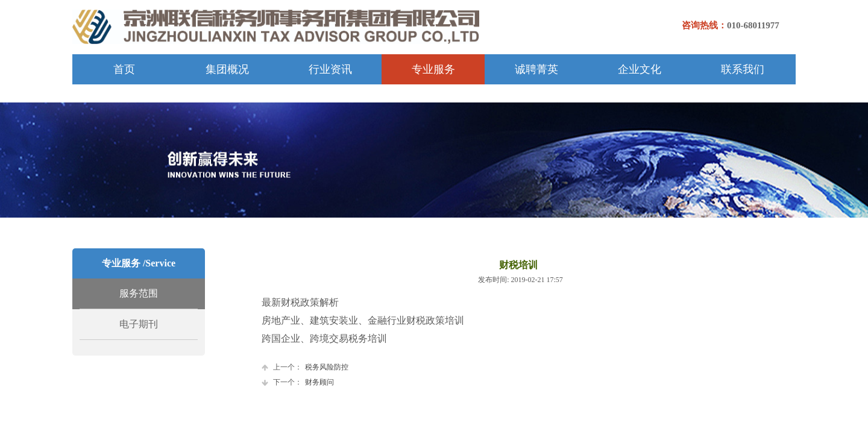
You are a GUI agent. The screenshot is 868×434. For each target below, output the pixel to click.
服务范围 (139, 293)
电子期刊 (139, 324)
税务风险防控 (305, 367)
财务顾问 (298, 382)
